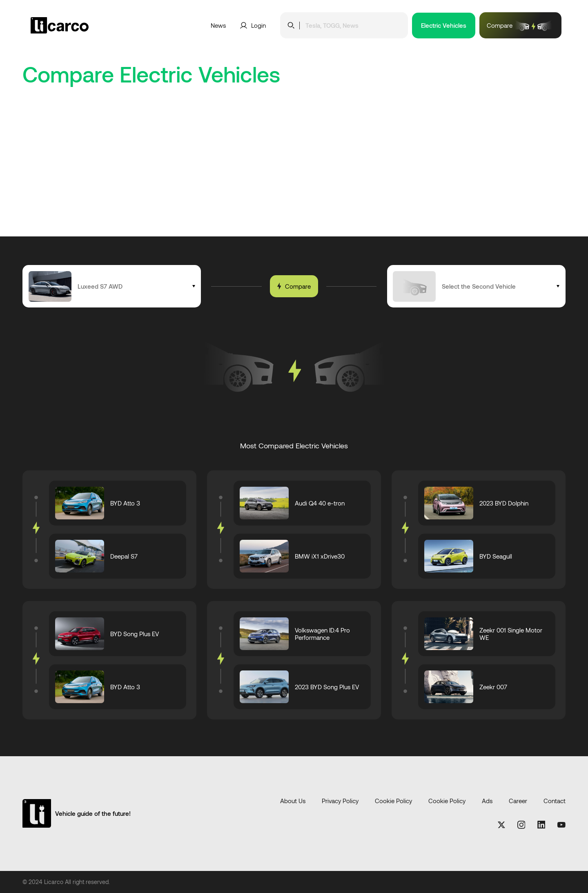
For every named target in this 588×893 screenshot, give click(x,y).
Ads (487, 801)
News (218, 25)
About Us (293, 801)
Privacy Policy (340, 801)
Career (518, 801)
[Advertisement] (294, 175)
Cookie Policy (393, 801)
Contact (555, 801)
